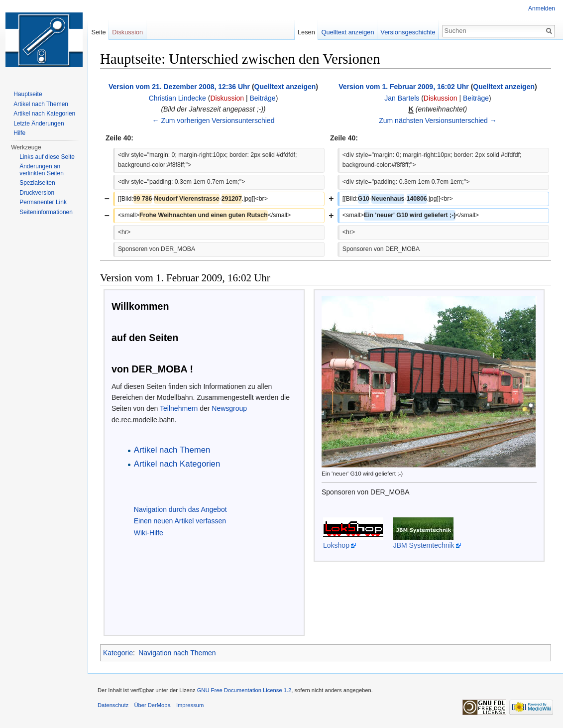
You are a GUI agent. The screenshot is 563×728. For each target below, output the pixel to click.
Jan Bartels (402, 98)
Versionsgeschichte (408, 32)
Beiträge (263, 98)
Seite (98, 32)
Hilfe (19, 133)
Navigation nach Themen (177, 653)
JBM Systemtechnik (424, 545)
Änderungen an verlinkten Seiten (42, 170)
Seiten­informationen (46, 212)
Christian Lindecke (177, 98)
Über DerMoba (152, 705)
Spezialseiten (37, 183)
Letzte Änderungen (39, 123)
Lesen (306, 32)
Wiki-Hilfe (149, 533)
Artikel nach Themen (41, 104)
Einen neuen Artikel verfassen (180, 521)
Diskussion (227, 98)
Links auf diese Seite (47, 157)
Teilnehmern (179, 408)
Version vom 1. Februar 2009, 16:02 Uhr (403, 87)
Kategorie (118, 653)
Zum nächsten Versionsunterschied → (438, 121)
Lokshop (336, 545)
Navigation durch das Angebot (180, 509)
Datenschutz (113, 705)
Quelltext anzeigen (285, 87)
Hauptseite (28, 94)
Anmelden (542, 8)
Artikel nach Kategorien (44, 114)
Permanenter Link (43, 202)
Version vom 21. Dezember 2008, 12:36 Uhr (179, 87)
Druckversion (37, 193)
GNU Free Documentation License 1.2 (244, 690)
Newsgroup (229, 408)
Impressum (190, 705)
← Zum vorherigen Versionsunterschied (214, 121)
